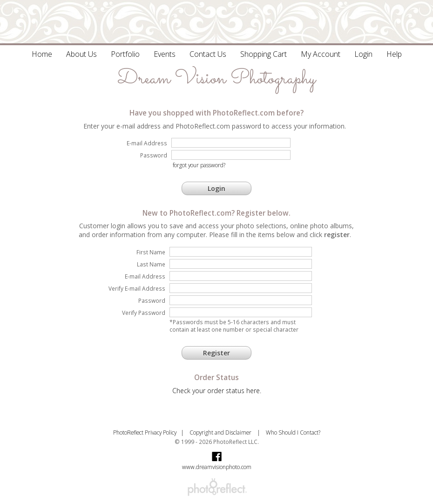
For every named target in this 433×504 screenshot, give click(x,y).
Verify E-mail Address (137, 288)
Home (42, 54)
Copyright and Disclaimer (221, 432)
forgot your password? (199, 165)
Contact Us (208, 54)
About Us (81, 54)
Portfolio (125, 54)
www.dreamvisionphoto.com (217, 467)
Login (363, 54)
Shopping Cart (264, 54)
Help (394, 54)
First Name (151, 252)
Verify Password (144, 313)
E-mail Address (145, 276)
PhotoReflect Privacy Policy (145, 432)
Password (152, 300)
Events (165, 54)
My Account (321, 54)
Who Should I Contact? (293, 432)
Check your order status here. (217, 391)
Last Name (151, 264)
